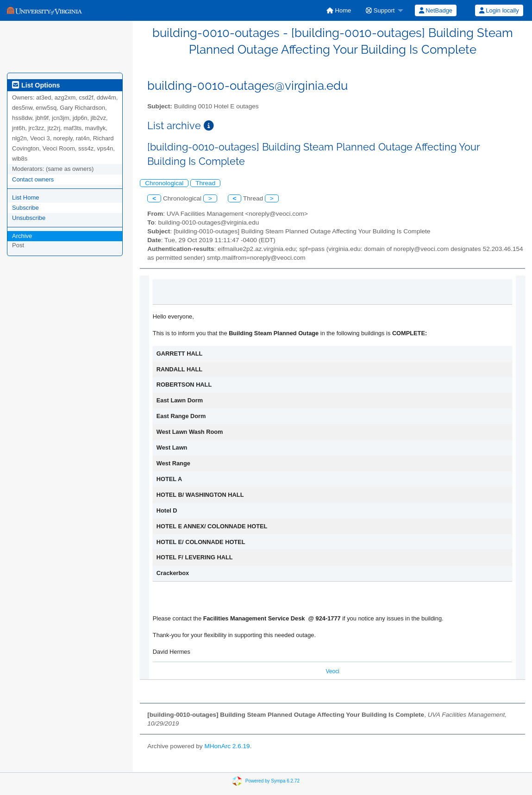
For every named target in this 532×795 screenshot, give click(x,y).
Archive (22, 236)
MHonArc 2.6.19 (227, 746)
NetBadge (436, 10)
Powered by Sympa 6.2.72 (272, 781)
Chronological (164, 183)
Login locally (499, 10)
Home (339, 10)
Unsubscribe (29, 218)
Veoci (332, 671)
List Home (26, 197)
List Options (36, 85)
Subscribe (25, 208)
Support (380, 10)
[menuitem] (339, 10)
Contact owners (33, 179)
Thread (205, 183)
